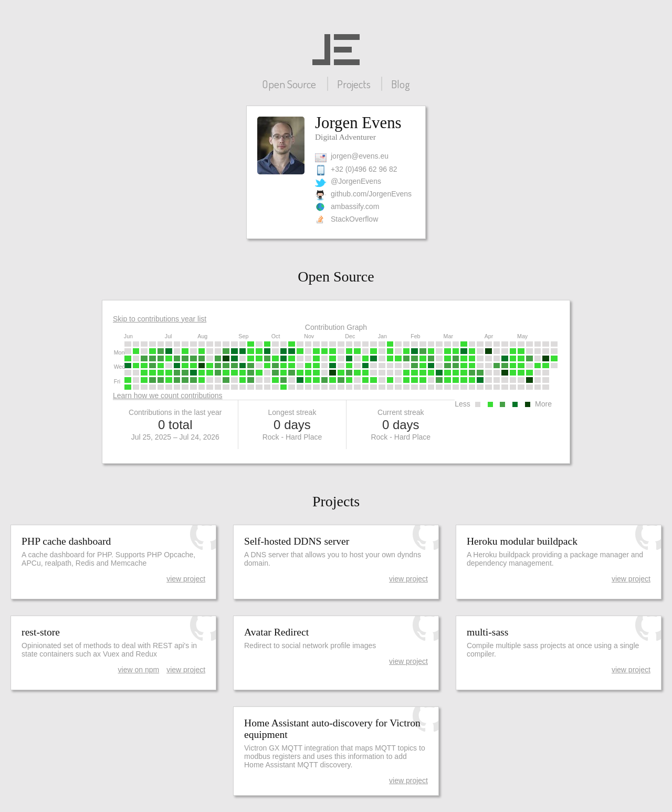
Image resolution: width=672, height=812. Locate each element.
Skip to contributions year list (160, 319)
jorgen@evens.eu (360, 156)
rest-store (41, 632)
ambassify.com (355, 206)
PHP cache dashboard (66, 541)
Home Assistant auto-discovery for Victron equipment (332, 729)
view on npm (139, 670)
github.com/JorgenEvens (371, 194)
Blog (401, 84)
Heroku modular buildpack (522, 541)
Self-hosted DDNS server (297, 541)
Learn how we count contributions (168, 395)
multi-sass (487, 632)
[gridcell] (128, 344)
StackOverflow (354, 219)
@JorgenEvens (356, 181)
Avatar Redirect (276, 632)
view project (186, 579)
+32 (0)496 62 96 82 (364, 169)
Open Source (289, 84)
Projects (354, 84)
